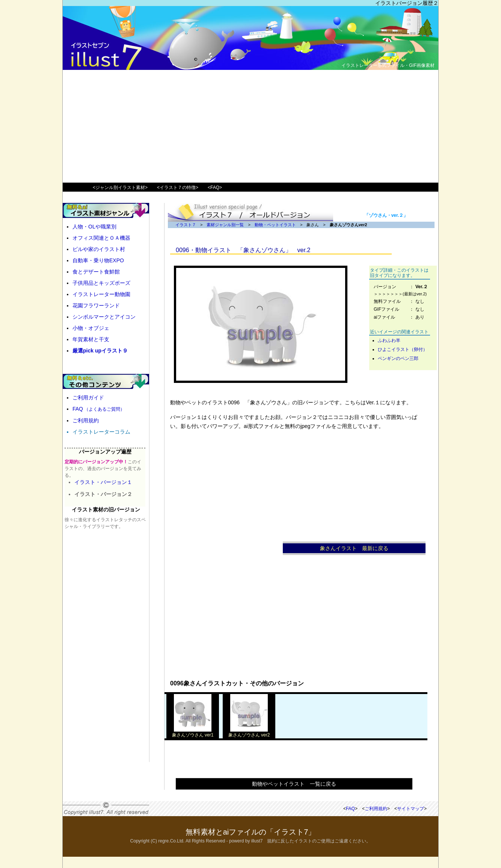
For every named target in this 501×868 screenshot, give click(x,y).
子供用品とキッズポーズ (101, 283)
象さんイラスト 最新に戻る (354, 548)
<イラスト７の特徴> (178, 188)
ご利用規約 (86, 420)
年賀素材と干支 (91, 339)
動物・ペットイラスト (275, 225)
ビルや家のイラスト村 (99, 249)
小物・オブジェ (91, 328)
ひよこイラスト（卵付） (403, 349)
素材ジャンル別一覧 (225, 225)
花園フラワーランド (96, 305)
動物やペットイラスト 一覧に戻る (294, 784)
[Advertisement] (251, 126)
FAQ (99, 409)
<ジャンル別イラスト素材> (120, 188)
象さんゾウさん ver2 (249, 733)
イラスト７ (186, 225)
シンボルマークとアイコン (104, 317)
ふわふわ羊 (389, 340)
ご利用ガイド (88, 398)
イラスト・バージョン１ (103, 482)
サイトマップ (410, 809)
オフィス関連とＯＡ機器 (101, 238)
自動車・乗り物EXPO (98, 260)
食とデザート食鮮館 (96, 272)
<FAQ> (215, 188)
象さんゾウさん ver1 (193, 733)
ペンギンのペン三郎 (398, 358)
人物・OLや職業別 (94, 227)
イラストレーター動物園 (101, 294)
